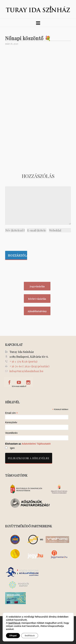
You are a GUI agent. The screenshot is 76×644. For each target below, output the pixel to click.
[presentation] (31, 241)
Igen (12, 448)
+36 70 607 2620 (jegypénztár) (29, 366)
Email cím (11, 413)
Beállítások (30, 636)
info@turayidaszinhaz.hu (26, 371)
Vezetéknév (11, 433)
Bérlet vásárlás (37, 299)
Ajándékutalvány (37, 311)
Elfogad (13, 636)
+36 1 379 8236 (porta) (23, 361)
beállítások (14, 623)
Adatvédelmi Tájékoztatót (36, 444)
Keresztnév (11, 422)
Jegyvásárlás (37, 286)
